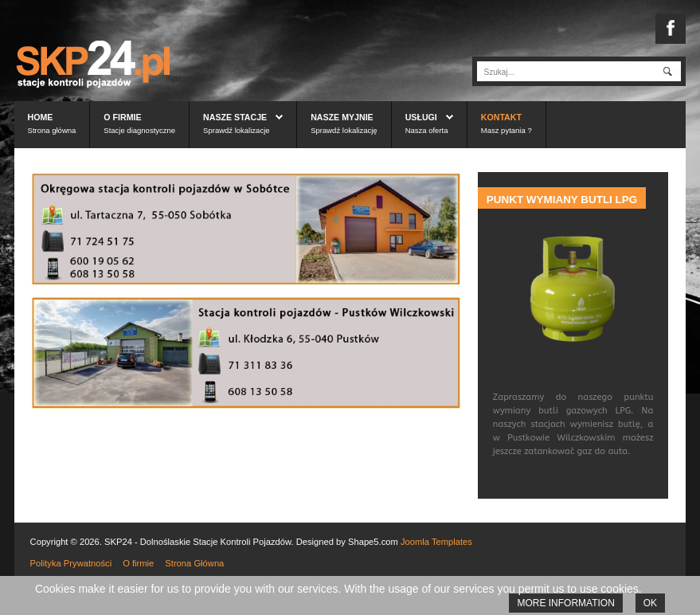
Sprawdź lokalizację (344, 130)
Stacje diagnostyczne (139, 130)
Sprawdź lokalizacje (236, 130)
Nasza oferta (427, 130)
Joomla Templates (436, 542)
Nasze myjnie (342, 117)
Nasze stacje (235, 117)
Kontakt (501, 117)
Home (41, 117)
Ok (650, 603)
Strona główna (52, 130)
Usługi (421, 117)
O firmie (122, 117)
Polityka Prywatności (71, 563)
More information (565, 603)
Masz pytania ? (506, 130)
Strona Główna (194, 563)
